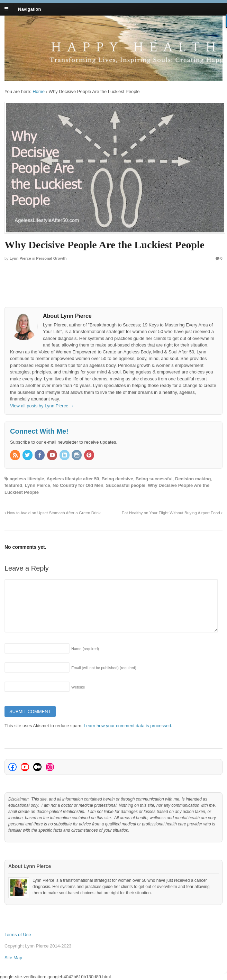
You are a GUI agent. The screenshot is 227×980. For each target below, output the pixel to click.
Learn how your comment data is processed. (128, 726)
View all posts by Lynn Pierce (42, 406)
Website (78, 687)
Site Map (13, 958)
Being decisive (117, 479)
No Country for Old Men (78, 485)
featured (13, 485)
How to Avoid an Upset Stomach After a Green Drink (53, 513)
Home (39, 91)
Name (85, 649)
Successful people (126, 485)
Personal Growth (51, 258)
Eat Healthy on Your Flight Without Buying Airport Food (172, 513)
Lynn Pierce (20, 258)
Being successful (154, 479)
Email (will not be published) (104, 668)
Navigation (29, 9)
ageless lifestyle (27, 479)
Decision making (193, 479)
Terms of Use (18, 935)
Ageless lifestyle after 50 (73, 479)
